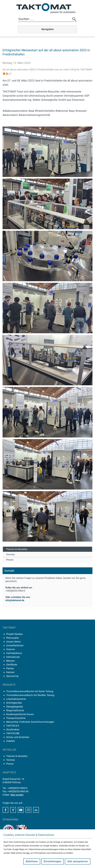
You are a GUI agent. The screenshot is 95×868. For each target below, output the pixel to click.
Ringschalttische (15, 710)
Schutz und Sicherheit (18, 737)
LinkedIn (36, 810)
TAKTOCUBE (13, 733)
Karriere (10, 672)
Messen (10, 661)
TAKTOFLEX (13, 726)
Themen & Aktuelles (17, 549)
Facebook (5, 810)
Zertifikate (12, 665)
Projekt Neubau (14, 634)
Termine (10, 554)
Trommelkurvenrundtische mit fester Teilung (30, 691)
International (13, 657)
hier (28, 853)
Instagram (28, 810)
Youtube (21, 810)
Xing (13, 810)
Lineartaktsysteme (16, 699)
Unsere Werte (13, 642)
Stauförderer (13, 730)
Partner (10, 668)
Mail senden (17, 795)
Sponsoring (12, 676)
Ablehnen (32, 861)
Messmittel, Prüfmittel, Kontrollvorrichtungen (30, 722)
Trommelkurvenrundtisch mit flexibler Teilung (30, 695)
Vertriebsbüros (14, 653)
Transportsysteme (16, 718)
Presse (10, 560)
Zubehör (11, 741)
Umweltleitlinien (15, 646)
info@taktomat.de (15, 600)
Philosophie (13, 638)
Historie (11, 649)
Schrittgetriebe (14, 703)
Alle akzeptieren (78, 861)
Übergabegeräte (15, 707)
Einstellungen (53, 861)
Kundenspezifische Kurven (20, 714)
